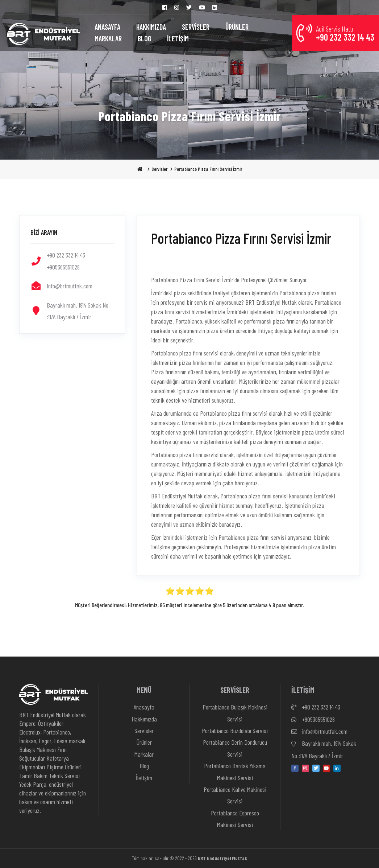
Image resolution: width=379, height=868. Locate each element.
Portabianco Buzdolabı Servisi (235, 731)
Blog (144, 766)
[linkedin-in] (337, 768)
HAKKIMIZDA (151, 27)
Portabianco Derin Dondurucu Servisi (235, 748)
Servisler (159, 169)
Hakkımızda (144, 719)
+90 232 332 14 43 (316, 707)
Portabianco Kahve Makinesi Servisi (235, 795)
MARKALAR (108, 38)
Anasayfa (144, 707)
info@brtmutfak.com (319, 732)
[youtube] (326, 768)
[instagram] (305, 768)
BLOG (144, 38)
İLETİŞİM (178, 38)
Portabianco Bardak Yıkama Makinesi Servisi (235, 772)
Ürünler (144, 742)
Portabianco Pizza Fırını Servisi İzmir (208, 169)
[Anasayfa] (43, 33)
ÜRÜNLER (237, 27)
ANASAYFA (107, 27)
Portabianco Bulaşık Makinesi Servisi (235, 713)
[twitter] (316, 768)
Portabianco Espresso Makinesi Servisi (235, 819)
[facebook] (295, 768)
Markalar (144, 754)
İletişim (144, 778)
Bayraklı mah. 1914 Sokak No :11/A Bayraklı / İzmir (324, 748)
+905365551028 (313, 720)
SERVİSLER (196, 27)
